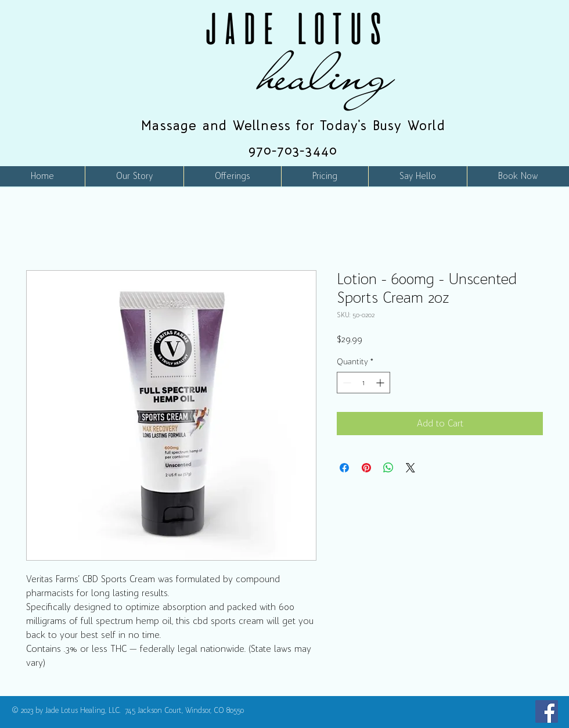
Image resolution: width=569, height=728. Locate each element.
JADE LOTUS (293, 28)
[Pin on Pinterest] (366, 468)
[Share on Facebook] (344, 468)
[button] (232, 176)
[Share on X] (410, 468)
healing (327, 75)
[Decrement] (346, 383)
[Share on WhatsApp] (388, 468)
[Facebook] (547, 711)
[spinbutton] (363, 383)
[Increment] (381, 383)
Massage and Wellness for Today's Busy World (293, 126)
